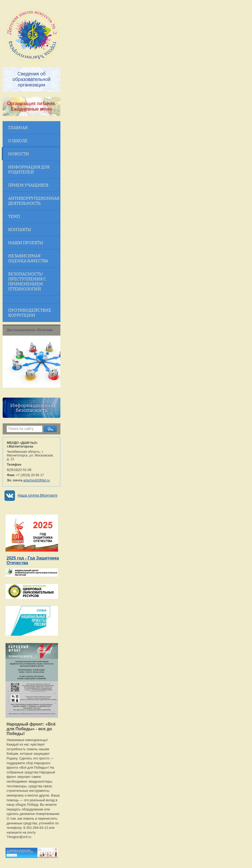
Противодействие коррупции (30, 313)
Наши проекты (26, 243)
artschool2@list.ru (37, 480)
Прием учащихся (28, 185)
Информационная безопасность (32, 408)
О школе (18, 141)
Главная (18, 128)
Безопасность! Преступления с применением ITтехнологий (27, 281)
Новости (19, 154)
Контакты (20, 230)
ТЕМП (14, 216)
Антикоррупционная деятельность (34, 201)
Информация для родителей (29, 170)
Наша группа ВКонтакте (38, 495)
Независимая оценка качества (28, 258)
